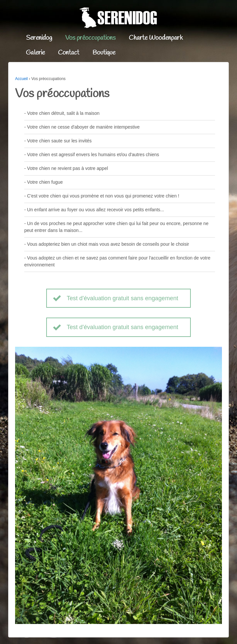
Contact (69, 53)
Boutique (104, 53)
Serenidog (39, 38)
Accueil (21, 79)
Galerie (35, 53)
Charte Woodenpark (156, 38)
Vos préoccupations (90, 38)
